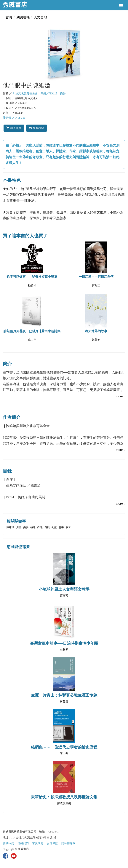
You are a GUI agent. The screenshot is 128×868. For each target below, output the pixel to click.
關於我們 (8, 843)
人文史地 (40, 17)
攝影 (26, 527)
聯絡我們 (23, 843)
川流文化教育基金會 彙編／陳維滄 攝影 (39, 93)
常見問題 (38, 843)
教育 (68, 527)
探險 (40, 527)
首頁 (9, 17)
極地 (33, 527)
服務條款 (52, 843)
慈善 (61, 527)
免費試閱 (37, 128)
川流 (19, 527)
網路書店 (23, 17)
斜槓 (47, 527)
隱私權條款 (68, 843)
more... (121, 396)
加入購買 (14, 128)
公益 (54, 527)
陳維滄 (10, 527)
